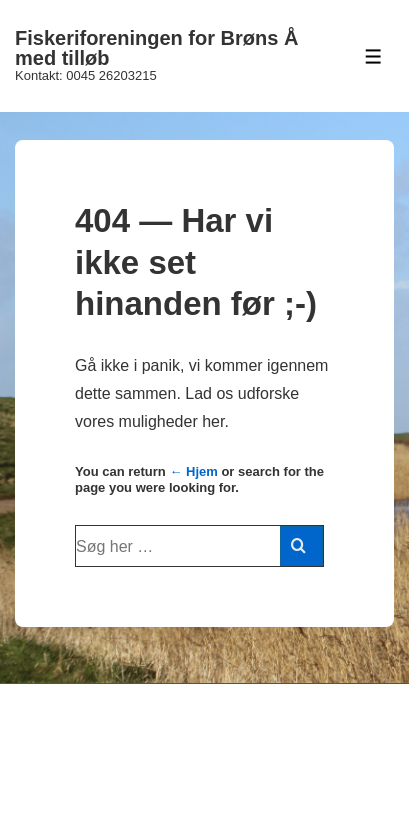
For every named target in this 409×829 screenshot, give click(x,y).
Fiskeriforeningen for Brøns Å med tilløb (156, 48)
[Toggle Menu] (373, 56)
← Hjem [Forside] (193, 471)
